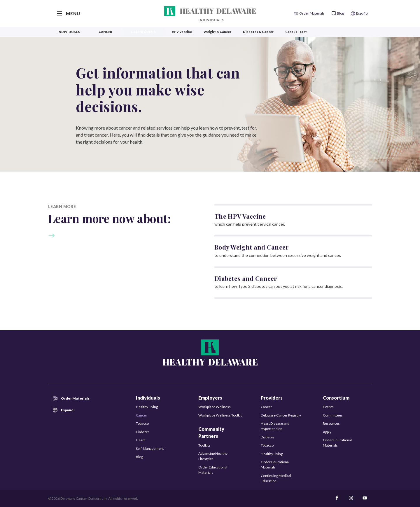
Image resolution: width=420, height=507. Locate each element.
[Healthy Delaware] (210, 11)
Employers (210, 398)
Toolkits (204, 445)
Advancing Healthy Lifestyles (213, 456)
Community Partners (211, 432)
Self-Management (150, 448)
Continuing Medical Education (276, 478)
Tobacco (142, 423)
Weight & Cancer (217, 32)
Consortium (336, 398)
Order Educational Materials (213, 470)
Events (328, 407)
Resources (331, 423)
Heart (140, 440)
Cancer (105, 32)
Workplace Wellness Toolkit (220, 415)
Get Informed (144, 32)
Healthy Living (147, 407)
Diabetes (143, 432)
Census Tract (296, 32)
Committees (333, 415)
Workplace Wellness (215, 407)
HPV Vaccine (182, 32)
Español (64, 410)
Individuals (211, 20)
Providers (272, 398)
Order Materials (71, 398)
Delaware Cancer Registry (281, 415)
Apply (327, 432)
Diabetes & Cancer (258, 32)
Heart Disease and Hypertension (275, 426)
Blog (139, 457)
